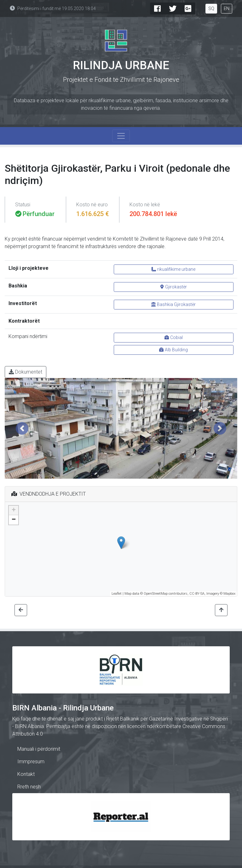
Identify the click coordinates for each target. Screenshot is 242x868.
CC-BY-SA (197, 594)
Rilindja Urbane (121, 65)
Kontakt (26, 774)
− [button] (14, 520)
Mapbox (229, 594)
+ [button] (14, 510)
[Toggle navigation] (121, 136)
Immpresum (31, 762)
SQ (211, 8)
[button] (22, 428)
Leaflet (117, 594)
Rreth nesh (29, 787)
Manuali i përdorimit (39, 749)
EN (227, 8)
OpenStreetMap (156, 594)
